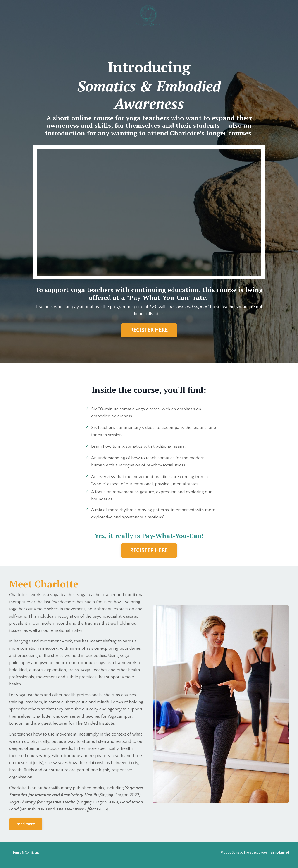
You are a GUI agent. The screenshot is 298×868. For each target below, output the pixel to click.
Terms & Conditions (26, 858)
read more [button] (26, 829)
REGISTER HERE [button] (149, 330)
